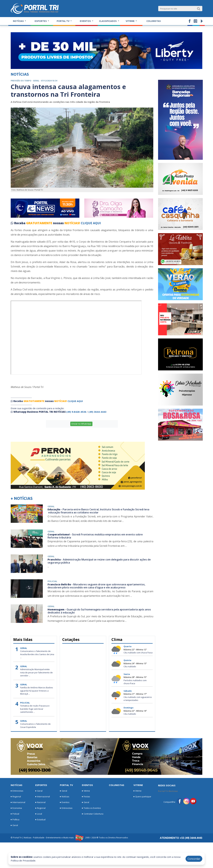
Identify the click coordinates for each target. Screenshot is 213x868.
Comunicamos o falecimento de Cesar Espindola (35, 725)
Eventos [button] (86, 21)
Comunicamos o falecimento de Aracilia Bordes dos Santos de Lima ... (37, 654)
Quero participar (142, 797)
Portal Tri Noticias (168, 791)
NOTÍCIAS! (72, 223)
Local (39, 814)
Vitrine (86, 791)
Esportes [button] (41, 21)
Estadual (40, 820)
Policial (15, 814)
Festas (86, 797)
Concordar (194, 859)
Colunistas (154, 21)
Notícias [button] (19, 21)
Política (15, 820)
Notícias (17, 785)
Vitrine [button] (130, 21)
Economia (16, 808)
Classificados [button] (108, 21)
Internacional (18, 802)
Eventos (65, 802)
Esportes (41, 785)
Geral (14, 825)
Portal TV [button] (63, 21)
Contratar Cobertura (93, 814)
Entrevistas (17, 791)
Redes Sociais (167, 785)
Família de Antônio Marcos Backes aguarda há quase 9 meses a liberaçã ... (37, 691)
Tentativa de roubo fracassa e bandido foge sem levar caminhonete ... (35, 709)
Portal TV (66, 785)
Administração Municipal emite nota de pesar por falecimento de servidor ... (36, 672)
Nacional (40, 802)
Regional (16, 797)
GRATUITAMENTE (40, 223)
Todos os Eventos (91, 808)
